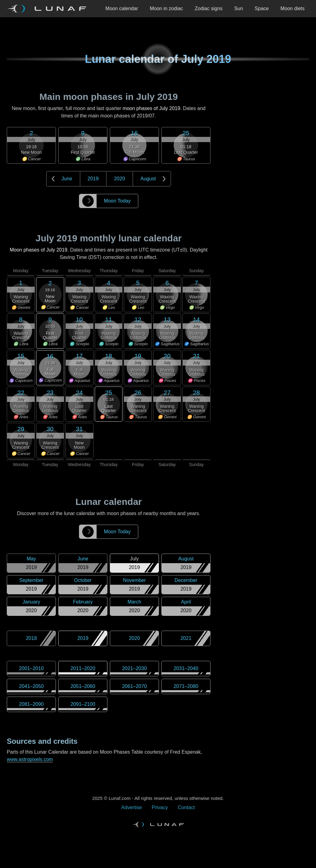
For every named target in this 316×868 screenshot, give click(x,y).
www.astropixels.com (30, 759)
